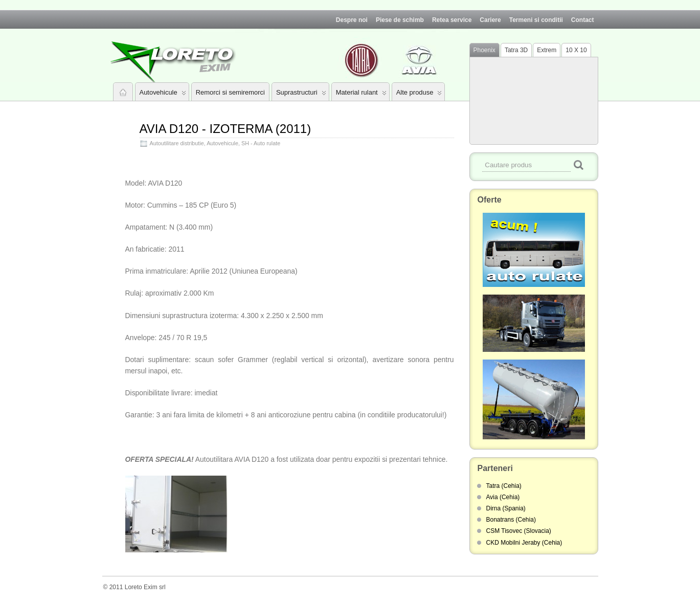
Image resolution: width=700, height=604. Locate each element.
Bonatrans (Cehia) (511, 520)
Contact (583, 20)
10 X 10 (576, 50)
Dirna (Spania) (506, 508)
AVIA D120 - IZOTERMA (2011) (225, 129)
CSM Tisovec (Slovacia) (519, 531)
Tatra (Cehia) (504, 486)
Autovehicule (163, 95)
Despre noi (352, 20)
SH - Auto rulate (261, 143)
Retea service (452, 20)
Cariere (490, 20)
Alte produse (419, 95)
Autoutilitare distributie (177, 143)
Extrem (547, 50)
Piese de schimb (400, 20)
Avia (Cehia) (503, 497)
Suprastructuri (301, 95)
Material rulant (361, 95)
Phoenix (484, 50)
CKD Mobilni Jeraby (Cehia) (524, 543)
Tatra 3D (516, 50)
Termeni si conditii (536, 20)
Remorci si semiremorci (230, 92)
